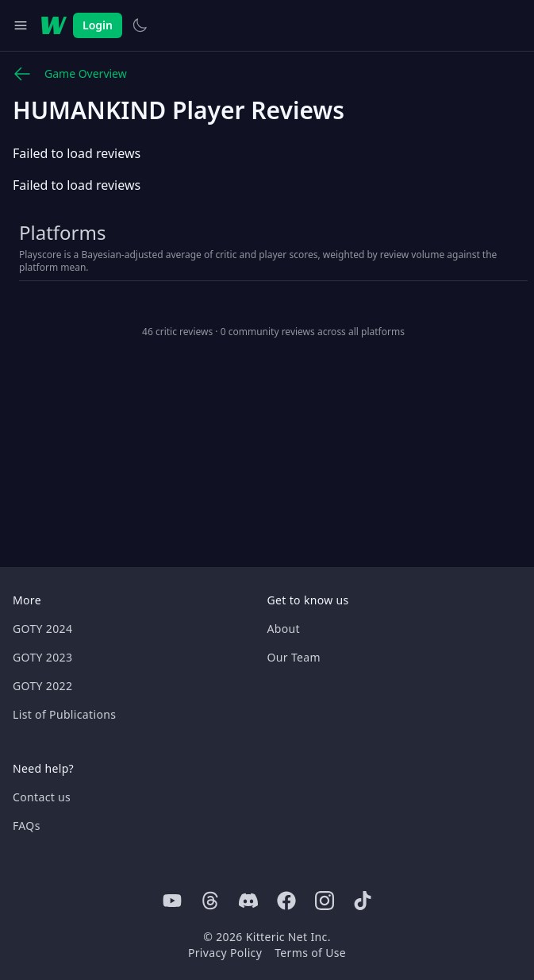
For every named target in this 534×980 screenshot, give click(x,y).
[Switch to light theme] (140, 25)
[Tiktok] (363, 901)
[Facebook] (286, 901)
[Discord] (248, 901)
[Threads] (210, 901)
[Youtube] (172, 901)
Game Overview (70, 74)
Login (98, 25)
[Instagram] (325, 901)
